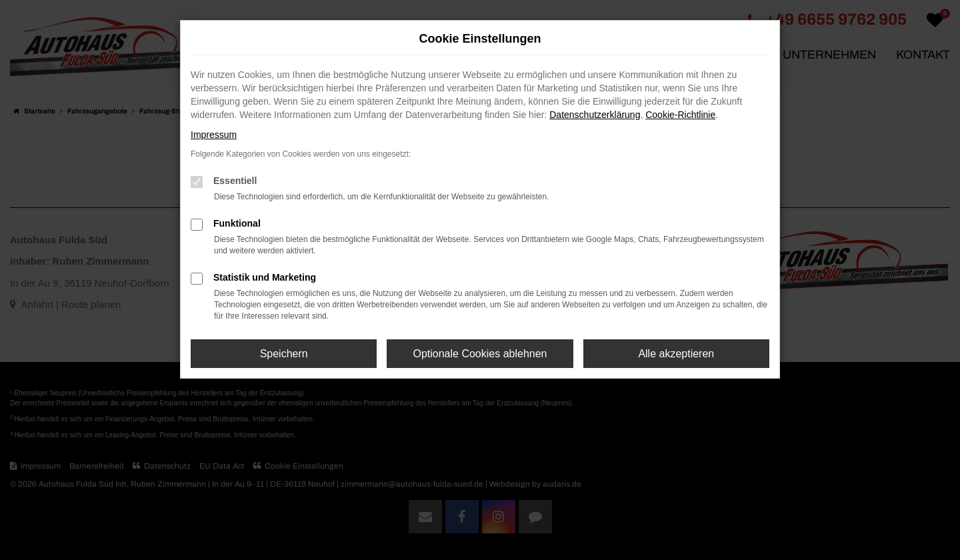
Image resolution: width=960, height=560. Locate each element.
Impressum (214, 135)
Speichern (284, 354)
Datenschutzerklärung (595, 115)
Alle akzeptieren (676, 354)
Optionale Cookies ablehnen (480, 354)
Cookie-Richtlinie (680, 115)
